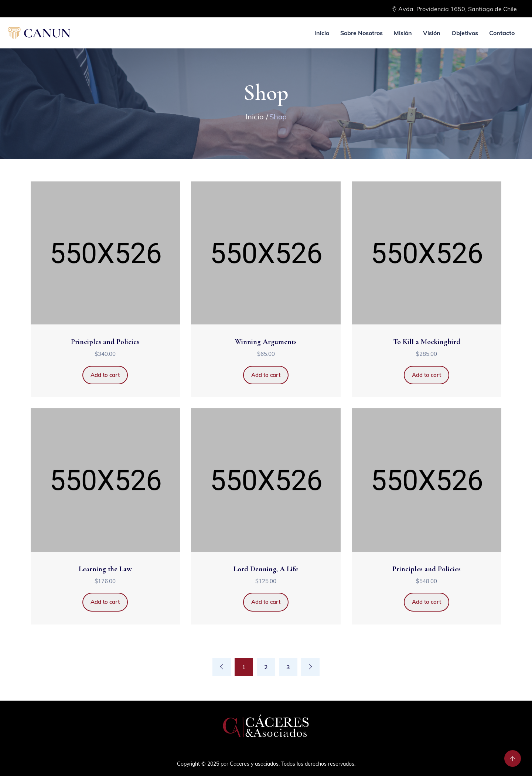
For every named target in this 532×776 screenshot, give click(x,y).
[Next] (310, 667)
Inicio (322, 33)
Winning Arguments (266, 342)
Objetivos (465, 33)
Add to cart (105, 375)
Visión (432, 33)
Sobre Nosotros (362, 33)
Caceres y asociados (254, 764)
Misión (403, 33)
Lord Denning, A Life (266, 569)
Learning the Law (105, 569)
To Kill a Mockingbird (427, 342)
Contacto (502, 33)
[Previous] (222, 667)
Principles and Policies (105, 342)
